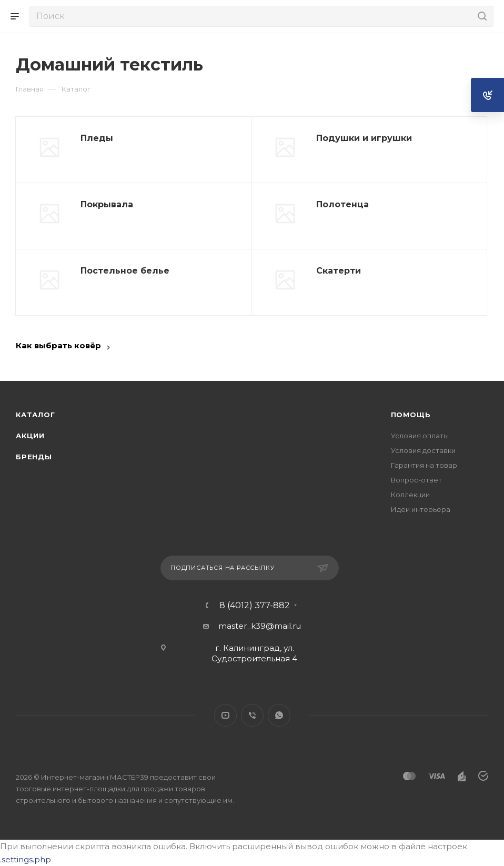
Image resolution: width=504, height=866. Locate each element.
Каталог (36, 415)
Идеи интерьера (421, 509)
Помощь (411, 415)
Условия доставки (423, 450)
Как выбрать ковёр (58, 345)
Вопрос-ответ (416, 480)
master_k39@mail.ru (260, 626)
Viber (252, 715)
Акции (30, 436)
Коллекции (410, 495)
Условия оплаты (420, 436)
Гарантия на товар (424, 465)
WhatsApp (279, 715)
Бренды (34, 457)
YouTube (225, 715)
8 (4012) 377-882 (255, 606)
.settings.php (26, 859)
